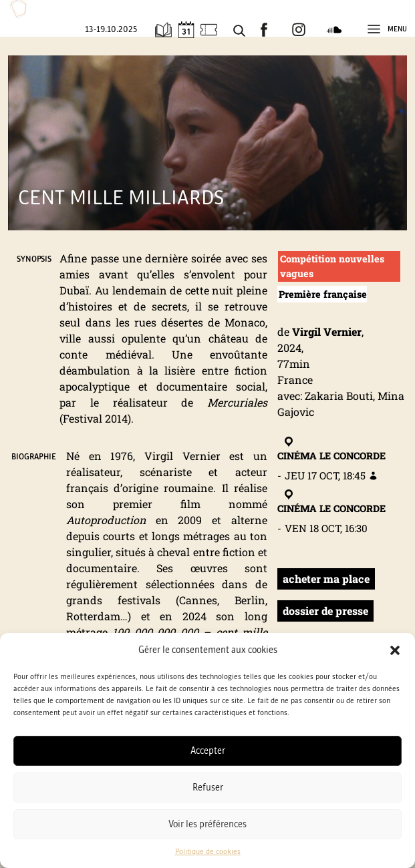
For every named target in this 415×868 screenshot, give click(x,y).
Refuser (208, 788)
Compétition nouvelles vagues (332, 266)
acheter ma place (326, 579)
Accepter (208, 751)
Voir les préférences (207, 824)
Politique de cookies (208, 852)
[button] (395, 650)
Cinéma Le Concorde (331, 449)
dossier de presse (325, 611)
